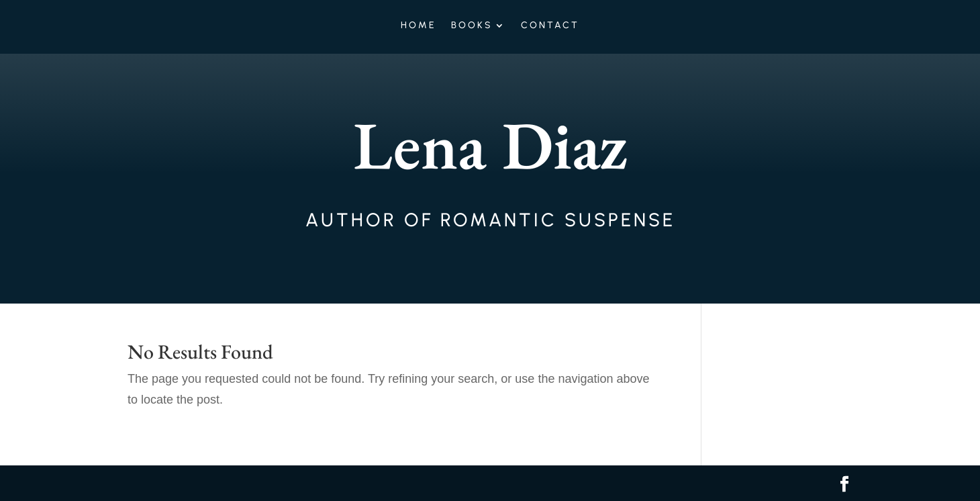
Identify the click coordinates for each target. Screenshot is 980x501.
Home (419, 26)
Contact (550, 26)
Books (472, 26)
